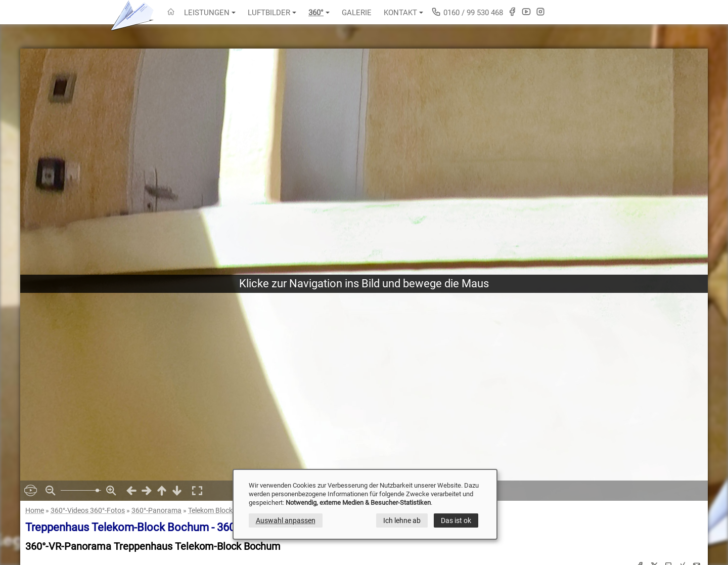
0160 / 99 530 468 (467, 12)
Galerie (357, 13)
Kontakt (403, 13)
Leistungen (210, 13)
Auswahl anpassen (286, 520)
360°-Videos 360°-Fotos (88, 510)
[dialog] (365, 504)
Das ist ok (456, 520)
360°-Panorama (156, 510)
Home (35, 510)
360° (319, 13)
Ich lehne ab (402, 520)
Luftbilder (272, 13)
